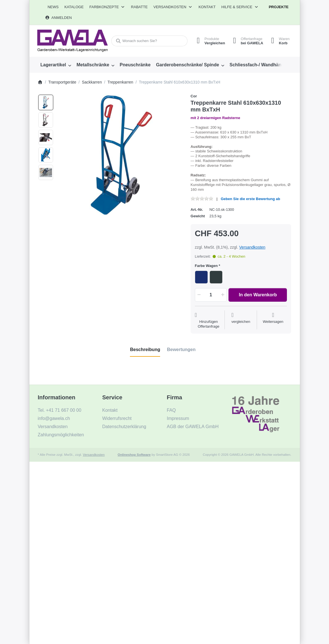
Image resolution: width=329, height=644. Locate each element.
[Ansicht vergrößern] (120, 156)
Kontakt (207, 7)
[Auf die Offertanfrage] (209, 321)
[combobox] (149, 41)
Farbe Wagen (206, 266)
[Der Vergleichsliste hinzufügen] (241, 321)
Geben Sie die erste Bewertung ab (250, 199)
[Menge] (211, 295)
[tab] (145, 350)
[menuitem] (53, 7)
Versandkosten (252, 247)
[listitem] (120, 156)
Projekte (279, 7)
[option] (46, 102)
